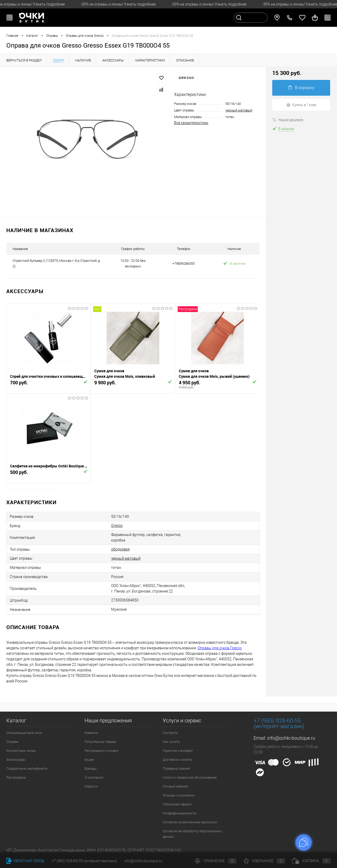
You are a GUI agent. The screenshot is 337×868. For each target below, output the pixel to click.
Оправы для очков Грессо (220, 648)
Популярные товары (100, 742)
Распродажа (16, 777)
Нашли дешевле (288, 120)
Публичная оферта (177, 804)
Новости (91, 786)
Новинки (91, 733)
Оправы (13, 742)
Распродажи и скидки (101, 751)
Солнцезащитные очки (24, 733)
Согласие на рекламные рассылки (190, 822)
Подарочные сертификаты (27, 769)
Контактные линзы (21, 751)
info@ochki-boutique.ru (291, 738)
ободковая (120, 549)
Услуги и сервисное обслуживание (190, 777)
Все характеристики (191, 123)
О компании (94, 777)
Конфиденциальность (180, 813)
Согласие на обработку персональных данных (192, 834)
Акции (89, 760)
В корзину (301, 88)
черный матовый (239, 110)
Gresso (117, 525)
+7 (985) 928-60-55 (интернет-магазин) (84, 861)
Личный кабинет (176, 786)
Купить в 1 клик (301, 105)
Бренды (91, 769)
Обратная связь (25, 861)
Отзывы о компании (179, 795)
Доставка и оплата (177, 760)
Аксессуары (16, 760)
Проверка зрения (176, 769)
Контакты (170, 733)
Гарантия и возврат (178, 751)
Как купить (171, 742)
